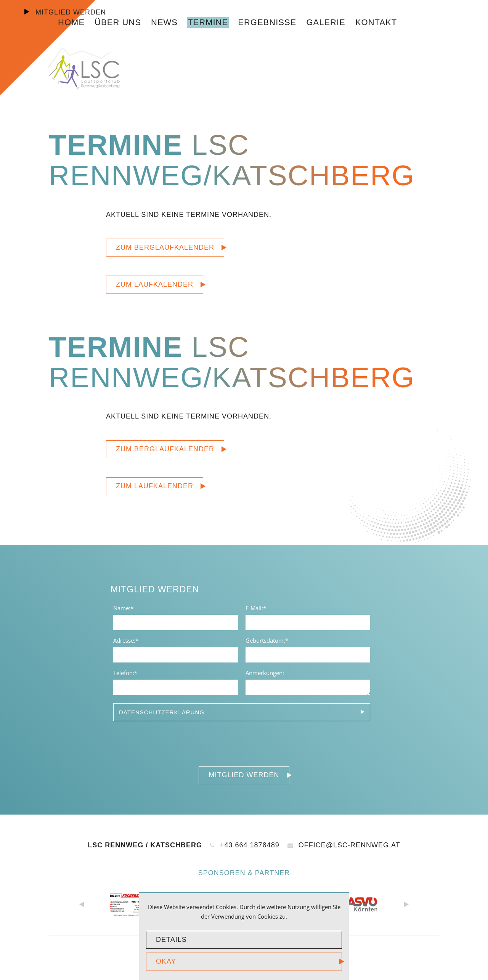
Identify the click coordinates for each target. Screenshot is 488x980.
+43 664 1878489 (245, 845)
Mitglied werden (70, 12)
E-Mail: (258, 608)
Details (171, 940)
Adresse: (126, 640)
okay (166, 961)
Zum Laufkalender (155, 284)
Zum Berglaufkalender (165, 247)
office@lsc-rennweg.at (344, 845)
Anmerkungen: (265, 673)
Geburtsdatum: (267, 640)
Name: (126, 608)
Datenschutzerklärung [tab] (162, 712)
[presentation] (169, 742)
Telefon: (126, 672)
